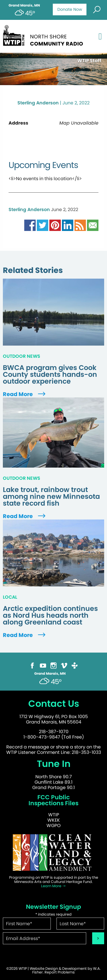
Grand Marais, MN (24, 5)
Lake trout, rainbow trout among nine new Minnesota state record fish (51, 497)
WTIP (54, 815)
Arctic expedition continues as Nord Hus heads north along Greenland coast (50, 615)
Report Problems (60, 972)
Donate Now (70, 9)
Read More (25, 394)
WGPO (54, 826)
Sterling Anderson (38, 103)
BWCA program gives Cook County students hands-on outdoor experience (50, 375)
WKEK (54, 820)
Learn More (53, 886)
